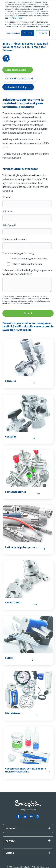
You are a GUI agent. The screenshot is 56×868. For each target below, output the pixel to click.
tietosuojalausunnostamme (22, 303)
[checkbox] (27, 261)
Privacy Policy (17, 18)
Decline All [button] (43, 33)
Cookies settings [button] (13, 33)
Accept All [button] (28, 33)
